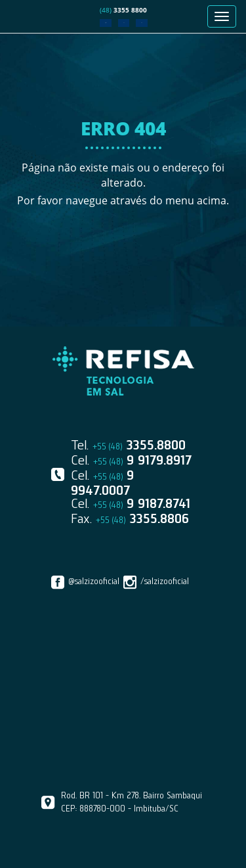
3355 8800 (123, 10)
